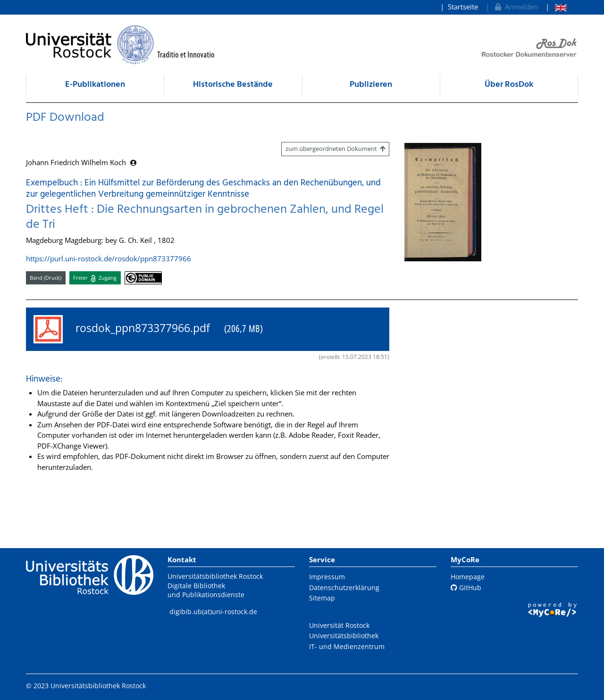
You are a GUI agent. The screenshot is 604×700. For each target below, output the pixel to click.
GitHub (466, 587)
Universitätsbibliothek (344, 636)
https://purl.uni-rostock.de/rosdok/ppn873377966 (109, 258)
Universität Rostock (339, 625)
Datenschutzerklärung (344, 587)
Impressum (327, 577)
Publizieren (371, 85)
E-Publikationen (95, 85)
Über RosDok (509, 85)
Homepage (468, 577)
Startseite (463, 7)
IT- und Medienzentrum (347, 646)
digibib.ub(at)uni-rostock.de (213, 612)
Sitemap (322, 598)
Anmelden (516, 7)
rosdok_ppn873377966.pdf (148, 329)
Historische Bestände (233, 85)
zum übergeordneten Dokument (335, 149)
